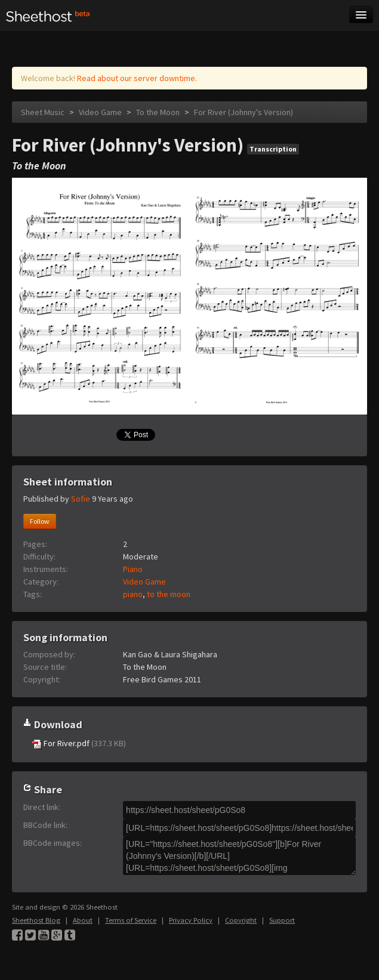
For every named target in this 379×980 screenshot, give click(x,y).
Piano (133, 569)
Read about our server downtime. (137, 78)
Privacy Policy (191, 920)
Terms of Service (131, 920)
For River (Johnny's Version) (244, 112)
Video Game (100, 112)
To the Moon (158, 112)
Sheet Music (43, 112)
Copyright (241, 920)
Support (282, 920)
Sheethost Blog (36, 920)
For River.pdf (79, 743)
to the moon (169, 594)
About (83, 920)
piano (133, 594)
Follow (40, 521)
